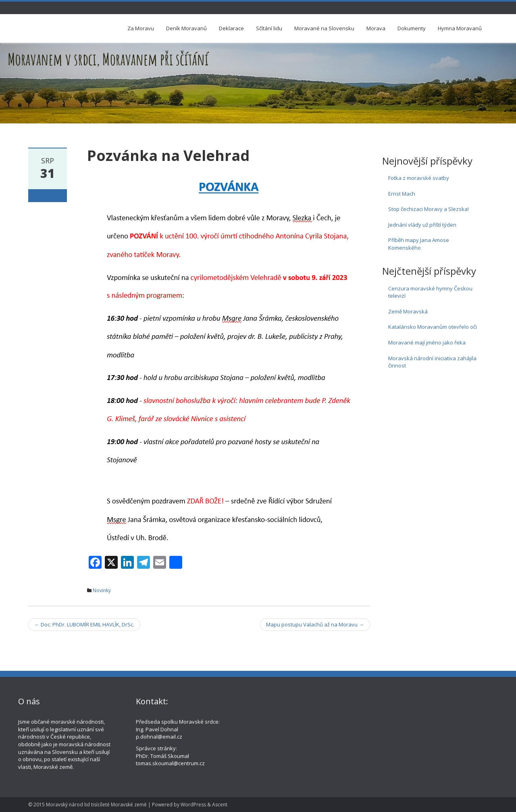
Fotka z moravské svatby (419, 178)
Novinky (102, 590)
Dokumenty (412, 28)
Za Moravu (141, 28)
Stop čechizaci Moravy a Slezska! (429, 209)
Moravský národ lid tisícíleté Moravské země (96, 805)
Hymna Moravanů (460, 28)
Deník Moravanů (186, 28)
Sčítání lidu (269, 28)
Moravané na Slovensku (324, 28)
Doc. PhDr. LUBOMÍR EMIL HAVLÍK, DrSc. (84, 624)
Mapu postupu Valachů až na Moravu (315, 624)
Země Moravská (408, 311)
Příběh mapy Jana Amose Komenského (419, 244)
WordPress (193, 805)
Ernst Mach (402, 194)
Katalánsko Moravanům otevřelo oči (433, 327)
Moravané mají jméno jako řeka (427, 342)
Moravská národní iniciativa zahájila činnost (432, 362)
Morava (376, 28)
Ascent (220, 805)
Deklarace (231, 28)
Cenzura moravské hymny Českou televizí (430, 292)
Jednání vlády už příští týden (422, 225)
